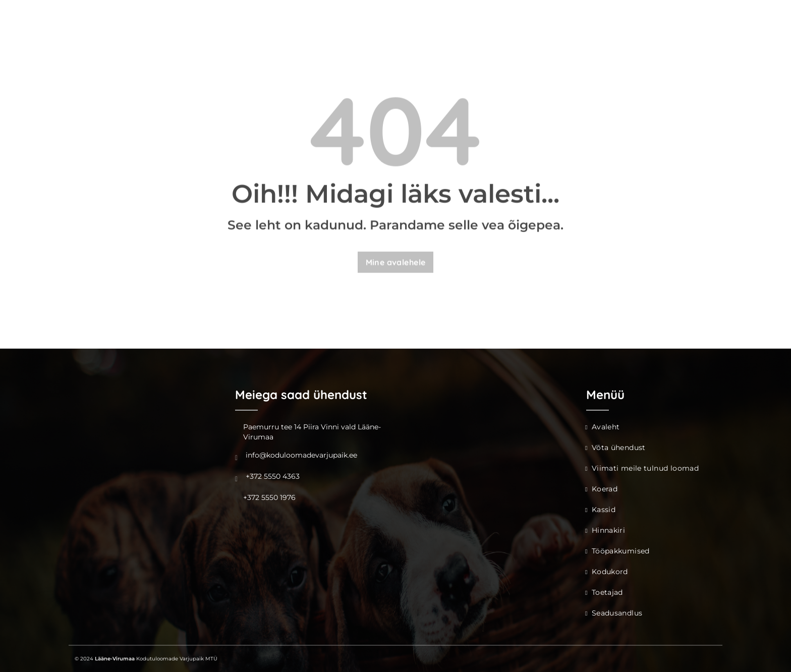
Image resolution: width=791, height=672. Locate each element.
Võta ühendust (619, 447)
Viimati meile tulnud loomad (645, 468)
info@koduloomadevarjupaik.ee (301, 455)
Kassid (604, 510)
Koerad (605, 489)
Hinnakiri (608, 530)
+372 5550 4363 (273, 476)
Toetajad (607, 592)
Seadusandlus (617, 613)
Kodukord (610, 572)
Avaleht (606, 427)
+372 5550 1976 (269, 497)
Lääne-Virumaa (115, 659)
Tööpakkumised (621, 551)
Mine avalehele (396, 263)
